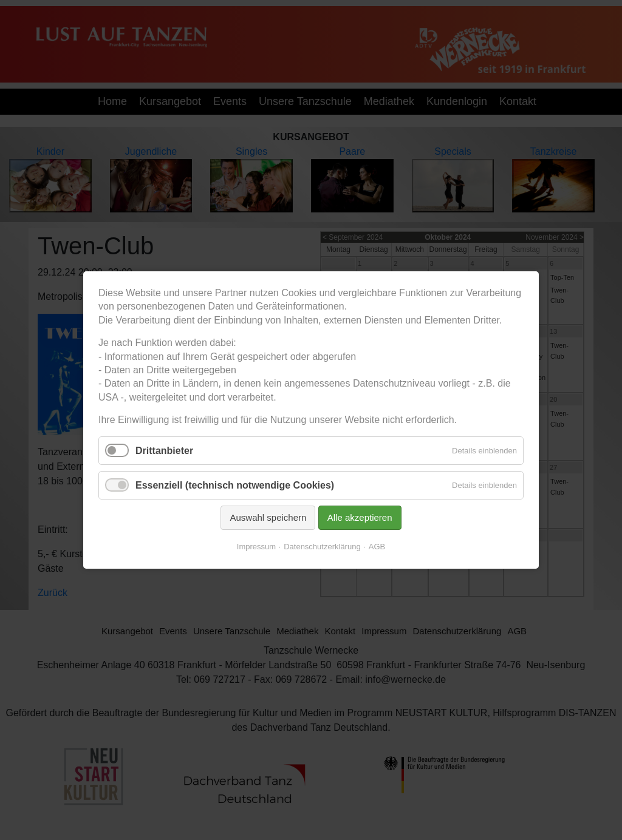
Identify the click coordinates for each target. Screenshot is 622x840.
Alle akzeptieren (356, 509)
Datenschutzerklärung (321, 537)
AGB (371, 537)
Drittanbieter (176, 448)
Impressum (261, 537)
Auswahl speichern (272, 509)
